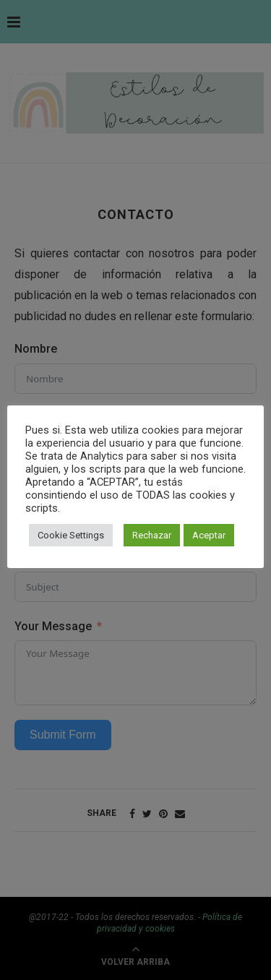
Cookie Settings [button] (71, 535)
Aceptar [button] (209, 535)
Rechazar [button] (152, 535)
